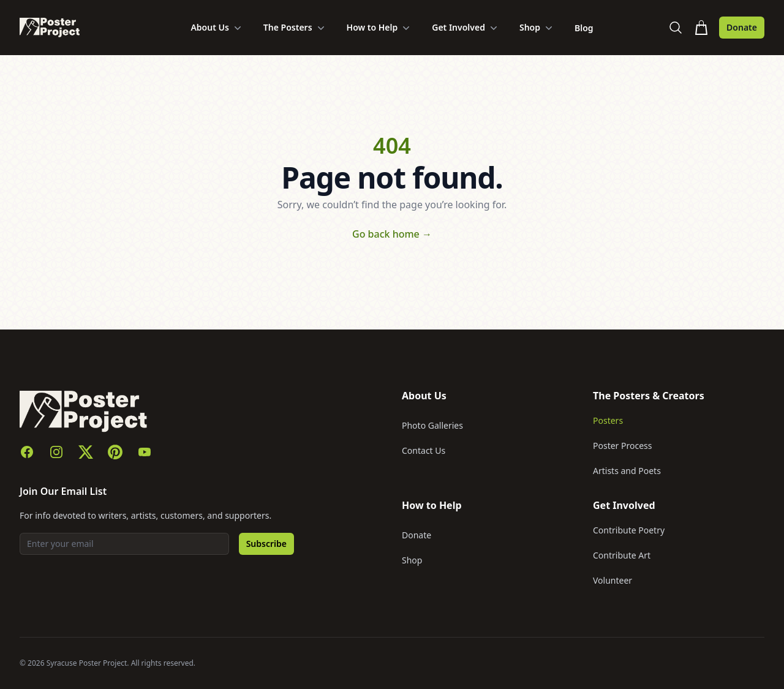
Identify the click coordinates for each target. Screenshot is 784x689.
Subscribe (266, 544)
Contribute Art (622, 555)
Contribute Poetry (629, 530)
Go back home (392, 234)
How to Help (380, 28)
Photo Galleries (432, 425)
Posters (608, 420)
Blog (584, 28)
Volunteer (612, 580)
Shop (537, 28)
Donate (742, 27)
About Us (217, 28)
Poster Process (623, 446)
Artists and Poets (627, 471)
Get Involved (466, 28)
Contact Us (424, 450)
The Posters (295, 28)
